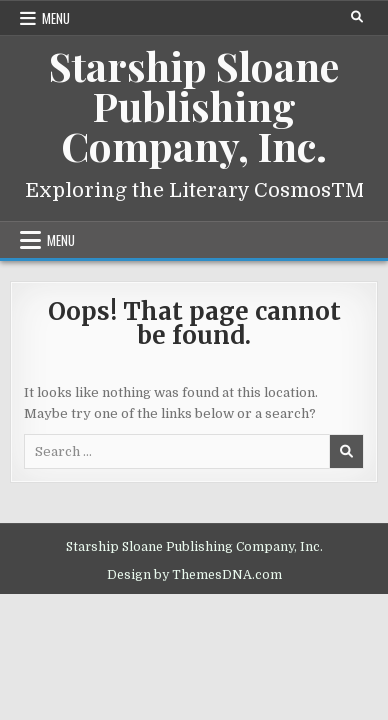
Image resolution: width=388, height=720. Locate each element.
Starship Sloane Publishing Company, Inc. (194, 105)
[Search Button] (357, 17)
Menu (56, 18)
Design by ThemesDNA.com (194, 575)
